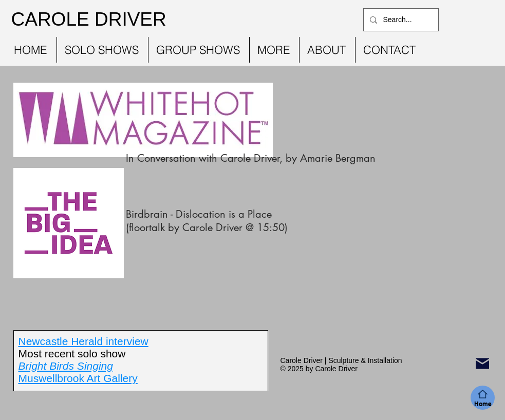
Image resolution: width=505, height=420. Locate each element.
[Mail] (482, 364)
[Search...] (400, 20)
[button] (102, 50)
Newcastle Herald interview (83, 341)
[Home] (483, 398)
